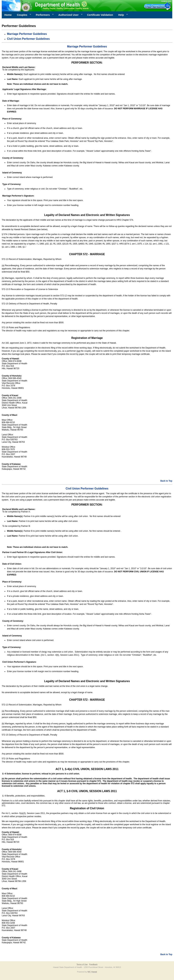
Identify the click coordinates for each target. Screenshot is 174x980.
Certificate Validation (100, 15)
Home (8, 15)
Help (122, 15)
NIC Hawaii (92, 972)
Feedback (93, 964)
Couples (23, 15)
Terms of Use (82, 964)
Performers (44, 15)
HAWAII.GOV (166, 1)
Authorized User (69, 15)
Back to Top (166, 481)
